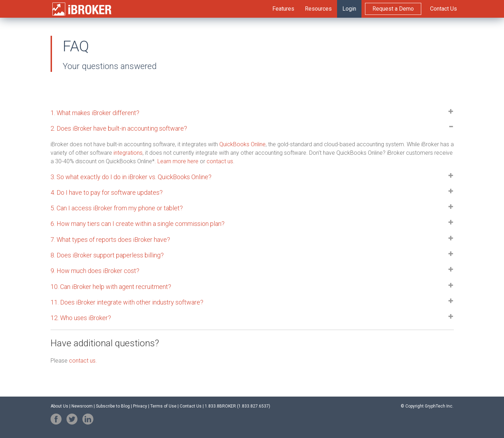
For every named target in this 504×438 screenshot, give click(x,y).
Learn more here (178, 161)
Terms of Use (163, 406)
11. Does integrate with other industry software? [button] (127, 302)
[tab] (252, 113)
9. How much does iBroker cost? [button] (95, 271)
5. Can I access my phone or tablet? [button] (117, 208)
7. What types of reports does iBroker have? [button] (110, 240)
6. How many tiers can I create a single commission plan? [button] (138, 224)
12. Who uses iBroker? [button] (81, 318)
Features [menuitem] (283, 9)
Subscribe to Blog (113, 406)
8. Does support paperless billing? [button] (107, 255)
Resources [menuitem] (318, 9)
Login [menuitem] (349, 9)
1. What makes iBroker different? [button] (95, 113)
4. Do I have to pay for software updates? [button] (107, 192)
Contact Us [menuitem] (444, 9)
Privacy (140, 406)
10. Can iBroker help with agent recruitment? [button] (111, 287)
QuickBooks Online (242, 144)
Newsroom (82, 406)
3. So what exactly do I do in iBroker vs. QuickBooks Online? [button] (131, 177)
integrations (128, 153)
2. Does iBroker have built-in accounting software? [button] (119, 128)
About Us (59, 406)
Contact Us (191, 406)
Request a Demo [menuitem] (393, 9)
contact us (220, 161)
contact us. (83, 361)
